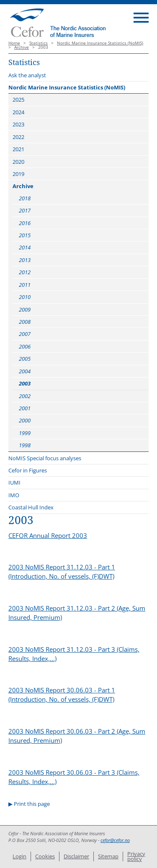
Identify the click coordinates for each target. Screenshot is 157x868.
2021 (18, 149)
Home (14, 43)
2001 (25, 408)
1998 (25, 445)
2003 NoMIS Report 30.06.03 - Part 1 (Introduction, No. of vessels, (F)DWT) (62, 695)
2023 (18, 124)
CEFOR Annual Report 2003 (48, 535)
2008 (25, 322)
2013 (25, 260)
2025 (18, 100)
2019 (18, 174)
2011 (25, 285)
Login (19, 856)
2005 (25, 359)
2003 (25, 383)
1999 (25, 433)
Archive (22, 47)
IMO (14, 495)
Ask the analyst (27, 75)
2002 (25, 396)
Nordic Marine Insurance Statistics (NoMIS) (100, 43)
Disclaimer (76, 856)
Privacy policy (136, 856)
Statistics (39, 43)
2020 (18, 162)
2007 (25, 334)
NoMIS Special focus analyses (45, 458)
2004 (25, 371)
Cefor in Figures (28, 470)
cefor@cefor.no (115, 840)
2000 (25, 420)
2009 (25, 309)
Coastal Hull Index (31, 507)
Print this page (32, 804)
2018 (25, 198)
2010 (25, 297)
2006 (25, 346)
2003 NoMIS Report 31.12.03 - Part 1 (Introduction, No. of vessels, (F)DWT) (62, 572)
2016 (25, 223)
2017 (25, 210)
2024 (18, 112)
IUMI (14, 483)
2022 (18, 137)
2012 (25, 272)
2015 (25, 235)
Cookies (45, 856)
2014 (25, 247)
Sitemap (108, 856)
